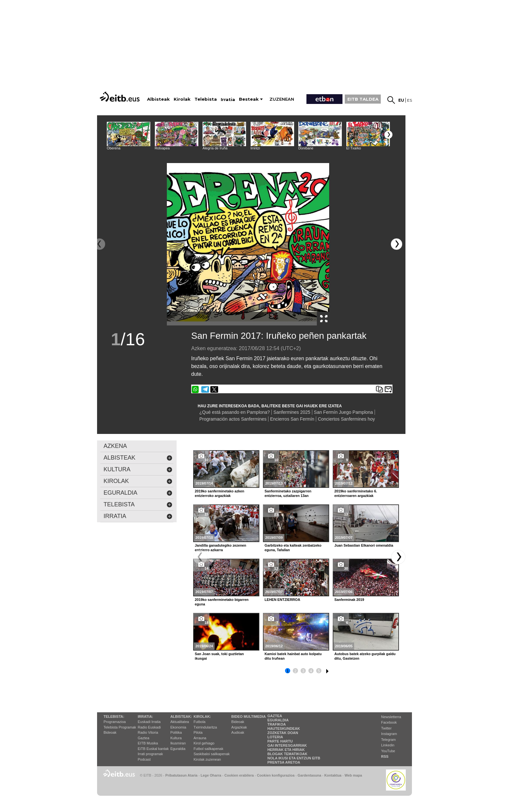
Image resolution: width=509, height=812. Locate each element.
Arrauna (200, 738)
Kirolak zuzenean (207, 759)
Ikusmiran (178, 743)
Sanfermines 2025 (292, 412)
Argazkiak (239, 727)
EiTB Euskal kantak (153, 749)
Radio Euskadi (149, 727)
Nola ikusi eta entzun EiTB (294, 758)
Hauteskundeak (284, 729)
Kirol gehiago (204, 743)
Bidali (388, 389)
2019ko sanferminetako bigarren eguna (222, 602)
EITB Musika (148, 743)
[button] (388, 135)
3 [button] (303, 671)
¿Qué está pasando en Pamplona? (235, 412)
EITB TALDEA (363, 99)
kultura (138, 469)
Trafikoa (277, 724)
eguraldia (138, 493)
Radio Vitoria (148, 732)
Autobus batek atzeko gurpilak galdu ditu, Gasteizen (365, 656)
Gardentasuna (310, 775)
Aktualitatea (180, 722)
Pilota (198, 732)
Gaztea (143, 738)
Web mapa (353, 775)
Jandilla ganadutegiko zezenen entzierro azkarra (220, 548)
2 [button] (296, 671)
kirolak (138, 481)
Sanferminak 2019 (349, 600)
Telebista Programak (120, 727)
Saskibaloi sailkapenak (211, 754)
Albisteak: (181, 717)
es (410, 100)
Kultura (176, 738)
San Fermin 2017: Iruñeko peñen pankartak (279, 336)
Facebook (389, 722)
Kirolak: (202, 717)
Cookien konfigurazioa (276, 775)
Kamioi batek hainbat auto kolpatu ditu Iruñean (293, 656)
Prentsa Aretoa (284, 762)
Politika (176, 732)
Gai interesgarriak (287, 745)
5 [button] (319, 671)
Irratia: (145, 717)
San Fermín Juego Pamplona (343, 412)
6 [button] (327, 670)
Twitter (386, 728)
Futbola (199, 722)
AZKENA (115, 446)
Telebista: (114, 717)
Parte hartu (280, 741)
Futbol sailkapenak (208, 749)
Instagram (389, 734)
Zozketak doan (283, 733)
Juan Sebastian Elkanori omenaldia (364, 545)
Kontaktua (333, 775)
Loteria (275, 737)
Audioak (238, 732)
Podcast (144, 759)
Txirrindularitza (205, 727)
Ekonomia (178, 727)
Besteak (249, 99)
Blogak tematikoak (287, 754)
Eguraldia (178, 749)
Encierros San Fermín (292, 419)
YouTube (388, 751)
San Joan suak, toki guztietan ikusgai (219, 656)
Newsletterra (391, 717)
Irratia (138, 516)
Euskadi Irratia (149, 722)
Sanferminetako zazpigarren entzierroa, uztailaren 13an (288, 493)
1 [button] (288, 671)
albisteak (138, 458)
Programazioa (115, 722)
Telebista (138, 505)
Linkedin (388, 745)
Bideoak (110, 732)
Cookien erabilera (239, 775)
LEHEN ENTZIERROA (282, 600)
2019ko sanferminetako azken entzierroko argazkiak (219, 493)
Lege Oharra (211, 775)
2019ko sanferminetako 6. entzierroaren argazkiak (356, 493)
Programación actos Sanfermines (233, 419)
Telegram (388, 740)
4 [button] (311, 671)
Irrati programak (150, 754)
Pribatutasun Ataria (181, 775)
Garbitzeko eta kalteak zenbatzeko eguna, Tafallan (293, 548)
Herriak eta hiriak (286, 750)
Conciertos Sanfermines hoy (346, 419)
